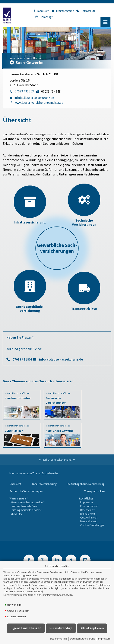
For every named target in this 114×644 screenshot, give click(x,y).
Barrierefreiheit (88, 521)
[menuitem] (15, 484)
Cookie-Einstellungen (92, 525)
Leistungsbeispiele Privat (25, 506)
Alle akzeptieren (92, 628)
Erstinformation (58, 639)
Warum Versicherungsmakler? (28, 502)
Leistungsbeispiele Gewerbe (26, 510)
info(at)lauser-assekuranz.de (61, 359)
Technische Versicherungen (26, 491)
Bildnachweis (88, 514)
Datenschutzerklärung (83, 639)
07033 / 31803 (22, 359)
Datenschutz (86, 11)
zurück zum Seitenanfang (57, 460)
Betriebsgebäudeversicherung (86, 484)
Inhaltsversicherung (45, 484)
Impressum (104, 639)
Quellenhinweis (89, 517)
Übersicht (15, 484)
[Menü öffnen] (105, 22)
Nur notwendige (61, 628)
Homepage (44, 17)
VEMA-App (16, 514)
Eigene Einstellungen (26, 628)
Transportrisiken (94, 491)
